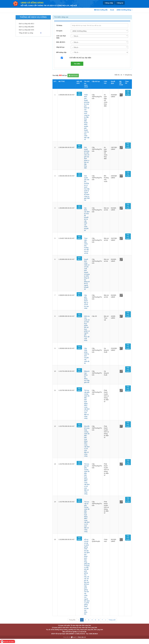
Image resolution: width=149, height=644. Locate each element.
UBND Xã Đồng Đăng (32, 3)
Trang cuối (112, 620)
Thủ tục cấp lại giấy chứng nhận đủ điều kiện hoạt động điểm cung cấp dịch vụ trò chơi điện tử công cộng (87, 517)
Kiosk (112, 10)
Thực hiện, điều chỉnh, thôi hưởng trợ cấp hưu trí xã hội (86, 246)
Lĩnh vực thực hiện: (61, 37)
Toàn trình (79, 347)
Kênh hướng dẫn (101, 10)
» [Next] (106, 620)
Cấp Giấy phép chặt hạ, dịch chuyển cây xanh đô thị (87, 356)
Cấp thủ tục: (61, 47)
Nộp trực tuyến (128, 93)
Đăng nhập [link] (109, 3)
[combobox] (99, 31)
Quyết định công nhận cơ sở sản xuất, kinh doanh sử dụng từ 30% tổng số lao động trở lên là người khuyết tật (87, 274)
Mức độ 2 (79, 258)
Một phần (79, 94)
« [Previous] (78, 620)
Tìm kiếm (77, 64)
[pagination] (122, 75)
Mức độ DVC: (61, 42)
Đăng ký (120, 3)
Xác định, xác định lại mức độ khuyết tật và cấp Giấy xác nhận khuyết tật (87, 219)
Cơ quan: (59, 31)
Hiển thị (117, 75)
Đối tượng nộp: (61, 52)
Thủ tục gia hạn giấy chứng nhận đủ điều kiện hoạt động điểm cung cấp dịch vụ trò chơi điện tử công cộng (87, 479)
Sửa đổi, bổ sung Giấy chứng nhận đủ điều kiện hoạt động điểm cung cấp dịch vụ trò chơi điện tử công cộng (87, 441)
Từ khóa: (59, 25)
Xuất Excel (73, 75)
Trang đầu (72, 620)
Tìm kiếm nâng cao (61, 17)
